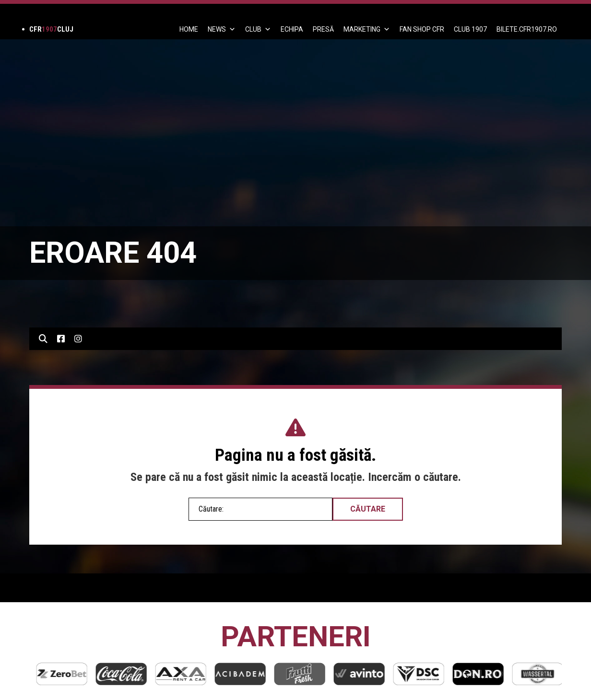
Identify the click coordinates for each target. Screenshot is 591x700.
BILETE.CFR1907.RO (527, 29)
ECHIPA (292, 29)
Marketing (367, 29)
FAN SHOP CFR (422, 29)
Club (258, 29)
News (222, 29)
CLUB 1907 (470, 29)
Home (189, 29)
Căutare (368, 509)
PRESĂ (323, 29)
